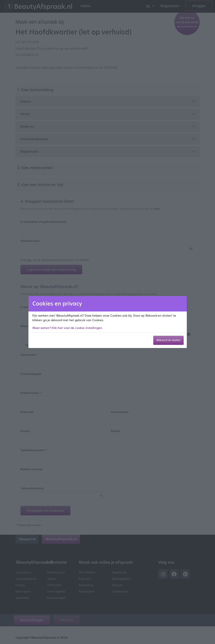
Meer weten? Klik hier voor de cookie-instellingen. (68, 328)
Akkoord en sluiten (168, 340)
